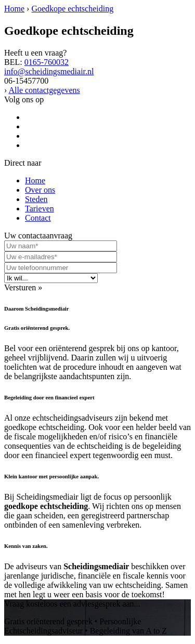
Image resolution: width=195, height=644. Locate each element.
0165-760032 (47, 62)
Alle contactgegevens (44, 90)
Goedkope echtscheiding (72, 9)
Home (14, 9)
